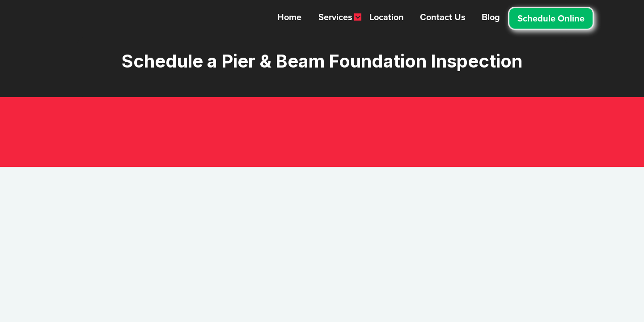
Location (387, 17)
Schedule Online (551, 18)
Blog (491, 17)
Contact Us (443, 17)
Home (289, 17)
